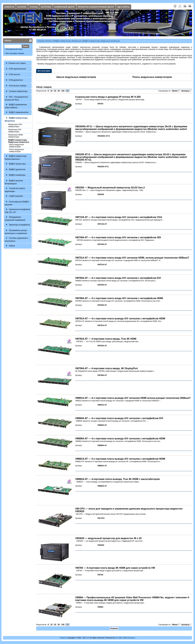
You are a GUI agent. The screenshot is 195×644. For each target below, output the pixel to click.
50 (59, 91)
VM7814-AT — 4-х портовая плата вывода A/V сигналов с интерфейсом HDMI (120, 319)
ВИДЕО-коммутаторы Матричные (16, 119)
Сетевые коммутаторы (16, 91)
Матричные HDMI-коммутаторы (16, 136)
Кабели (10, 246)
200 (68, 91)
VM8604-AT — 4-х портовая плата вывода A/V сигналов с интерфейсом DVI (119, 418)
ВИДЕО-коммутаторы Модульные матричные (19, 141)
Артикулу (186, 91)
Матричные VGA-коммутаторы (15, 125)
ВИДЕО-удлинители (15, 170)
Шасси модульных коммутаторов (17, 146)
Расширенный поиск (14, 49)
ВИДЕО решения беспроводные (14, 182)
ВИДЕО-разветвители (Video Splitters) (16, 106)
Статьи (34, 7)
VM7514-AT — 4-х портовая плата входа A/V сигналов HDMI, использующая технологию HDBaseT (132, 258)
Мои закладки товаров (15, 53)
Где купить (123, 7)
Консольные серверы (16, 86)
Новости (9, 7)
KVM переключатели (15, 69)
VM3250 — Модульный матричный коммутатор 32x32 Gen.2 (110, 188)
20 (55, 91)
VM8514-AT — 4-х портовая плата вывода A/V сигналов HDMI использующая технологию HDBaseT (133, 398)
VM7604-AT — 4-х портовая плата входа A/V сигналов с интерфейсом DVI (118, 278)
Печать (63, 638)
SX (88, 638)
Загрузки (46, 7)
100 (63, 91)
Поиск (8, 41)
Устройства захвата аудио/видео (15, 189)
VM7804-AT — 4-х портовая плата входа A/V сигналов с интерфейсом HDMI (119, 298)
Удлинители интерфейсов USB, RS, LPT (17, 210)
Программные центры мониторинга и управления (16, 232)
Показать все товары (15, 63)
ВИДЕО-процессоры (15, 164)
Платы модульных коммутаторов (16, 150)
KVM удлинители (14, 80)
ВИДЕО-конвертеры (15, 175)
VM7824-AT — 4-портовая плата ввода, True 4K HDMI (106, 339)
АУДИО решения (14, 196)
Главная (41, 41)
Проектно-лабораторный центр (96, 7)
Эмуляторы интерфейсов (17, 225)
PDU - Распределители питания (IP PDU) (16, 98)
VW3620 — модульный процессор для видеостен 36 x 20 (108, 538)
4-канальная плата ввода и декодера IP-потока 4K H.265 (108, 97)
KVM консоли (12, 75)
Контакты (131, 638)
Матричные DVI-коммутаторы (15, 131)
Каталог (22, 7)
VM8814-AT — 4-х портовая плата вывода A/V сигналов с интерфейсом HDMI (120, 459)
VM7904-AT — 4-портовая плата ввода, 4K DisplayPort (107, 368)
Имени (176, 91)
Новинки (114, 628)
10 (51, 91)
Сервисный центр (64, 7)
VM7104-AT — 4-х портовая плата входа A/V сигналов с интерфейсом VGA (119, 217)
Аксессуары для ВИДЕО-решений (17, 203)
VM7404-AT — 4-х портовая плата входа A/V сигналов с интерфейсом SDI (118, 237)
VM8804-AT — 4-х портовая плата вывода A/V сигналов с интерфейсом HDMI (120, 439)
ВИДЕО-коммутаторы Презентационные (16, 157)
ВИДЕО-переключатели (17, 112)
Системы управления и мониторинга (16, 239)
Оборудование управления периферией (15, 218)
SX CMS (119, 638)
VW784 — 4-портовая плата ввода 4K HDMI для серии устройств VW (115, 568)
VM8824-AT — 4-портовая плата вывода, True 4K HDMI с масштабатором (117, 479)
